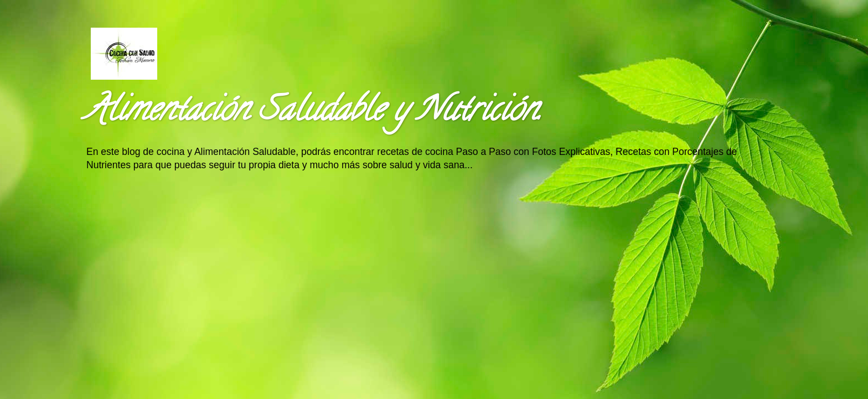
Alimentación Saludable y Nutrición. (313, 113)
